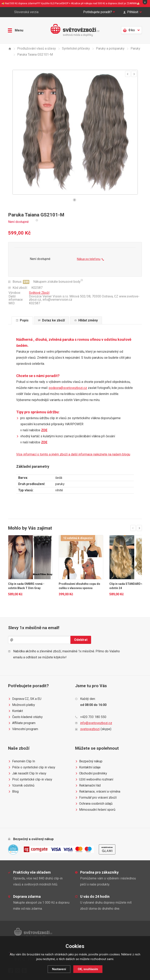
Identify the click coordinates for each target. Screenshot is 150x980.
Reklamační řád (88, 786)
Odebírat (81, 640)
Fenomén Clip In (22, 761)
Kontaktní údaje (88, 767)
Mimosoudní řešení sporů (95, 810)
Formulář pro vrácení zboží (96, 798)
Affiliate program (22, 723)
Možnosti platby (22, 705)
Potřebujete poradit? (98, 12)
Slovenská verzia (23, 12)
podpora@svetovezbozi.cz (68, 388)
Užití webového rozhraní (94, 779)
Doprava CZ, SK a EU (25, 699)
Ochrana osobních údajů (94, 804)
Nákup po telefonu (90, 259)
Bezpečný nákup (89, 761)
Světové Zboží (39, 293)
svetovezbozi (90, 729)
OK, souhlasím (88, 969)
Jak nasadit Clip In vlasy (27, 773)
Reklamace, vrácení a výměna (98, 792)
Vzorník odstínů (21, 786)
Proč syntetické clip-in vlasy (30, 779)
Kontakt (15, 711)
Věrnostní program (23, 729)
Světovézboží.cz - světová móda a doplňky (75, 30)
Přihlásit (132, 12)
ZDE (44, 430)
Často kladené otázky (25, 717)
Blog (13, 792)
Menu (16, 30)
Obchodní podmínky (91, 773)
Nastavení (59, 969)
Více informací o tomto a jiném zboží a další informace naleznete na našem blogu (73, 454)
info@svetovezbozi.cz (96, 723)
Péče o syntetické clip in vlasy (32, 767)
